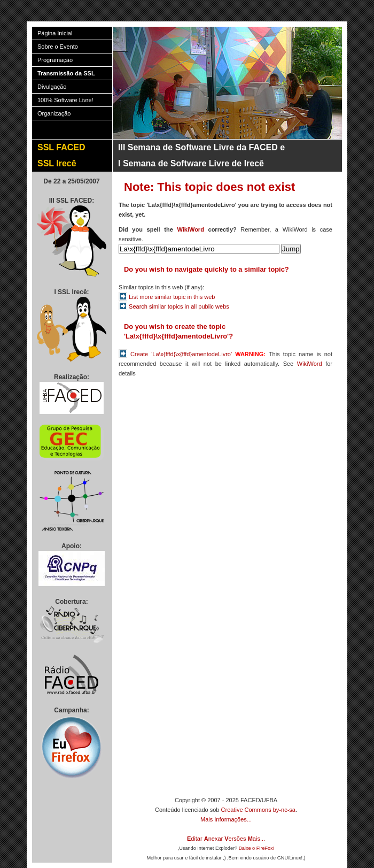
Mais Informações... (226, 819)
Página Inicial (55, 33)
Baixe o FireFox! (257, 848)
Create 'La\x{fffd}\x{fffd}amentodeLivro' (181, 354)
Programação (55, 60)
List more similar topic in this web (172, 297)
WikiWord (190, 229)
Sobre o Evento (58, 47)
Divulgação (52, 87)
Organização (54, 113)
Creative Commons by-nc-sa (258, 810)
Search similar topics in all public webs (179, 306)
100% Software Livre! (65, 100)
